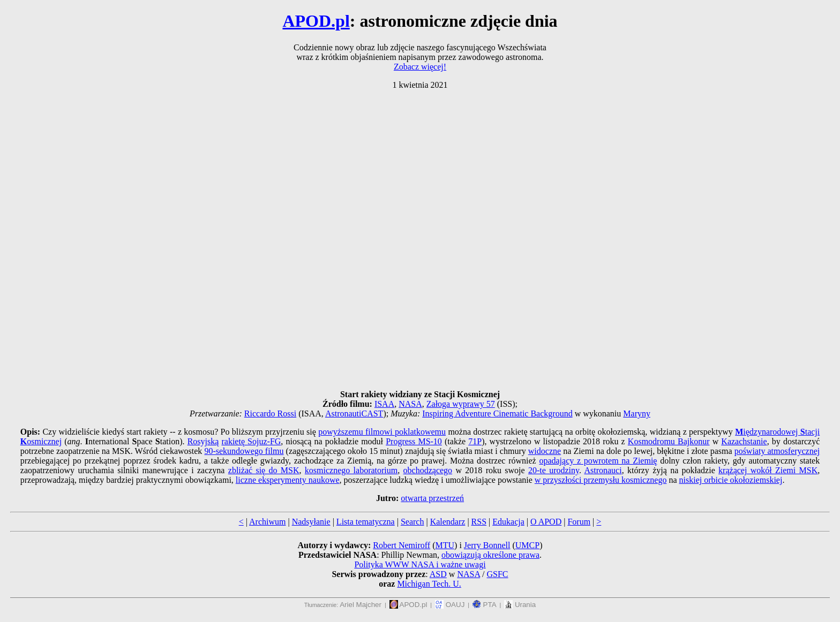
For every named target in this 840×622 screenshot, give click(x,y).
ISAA (384, 404)
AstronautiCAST (354, 414)
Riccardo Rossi (270, 414)
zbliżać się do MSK (264, 470)
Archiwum (267, 522)
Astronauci (603, 470)
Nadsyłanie (311, 522)
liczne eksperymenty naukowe (288, 480)
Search (412, 522)
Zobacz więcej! (420, 67)
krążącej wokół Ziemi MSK (768, 470)
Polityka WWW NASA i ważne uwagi (420, 564)
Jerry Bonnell (487, 545)
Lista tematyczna (366, 522)
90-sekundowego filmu (244, 451)
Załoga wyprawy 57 (461, 404)
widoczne (545, 451)
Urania (520, 605)
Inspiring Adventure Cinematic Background (497, 414)
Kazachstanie (744, 441)
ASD (438, 574)
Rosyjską (203, 441)
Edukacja (508, 522)
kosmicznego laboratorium (351, 470)
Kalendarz (448, 522)
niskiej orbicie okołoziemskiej (731, 480)
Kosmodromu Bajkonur (669, 441)
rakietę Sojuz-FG (251, 441)
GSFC (498, 574)
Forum (579, 522)
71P (475, 441)
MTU (445, 545)
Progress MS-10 (414, 441)
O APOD (546, 522)
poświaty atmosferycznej (777, 451)
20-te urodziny (554, 470)
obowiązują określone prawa (490, 555)
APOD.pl (316, 21)
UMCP (527, 545)
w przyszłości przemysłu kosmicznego (601, 480)
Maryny (637, 414)
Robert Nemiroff (402, 545)
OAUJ (450, 605)
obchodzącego (428, 470)
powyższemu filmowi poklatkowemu (382, 432)
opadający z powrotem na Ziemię (598, 461)
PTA (485, 605)
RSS (479, 522)
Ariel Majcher (361, 605)
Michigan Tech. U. (429, 584)
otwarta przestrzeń (432, 498)
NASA (410, 404)
